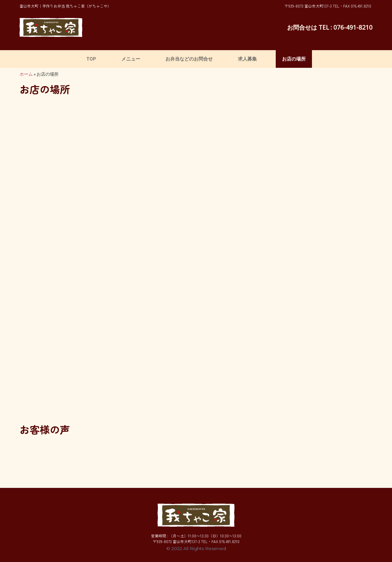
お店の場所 (294, 59)
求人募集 (247, 59)
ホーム (26, 74)
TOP (91, 59)
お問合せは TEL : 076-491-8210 (330, 27)
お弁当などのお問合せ (189, 59)
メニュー (131, 59)
